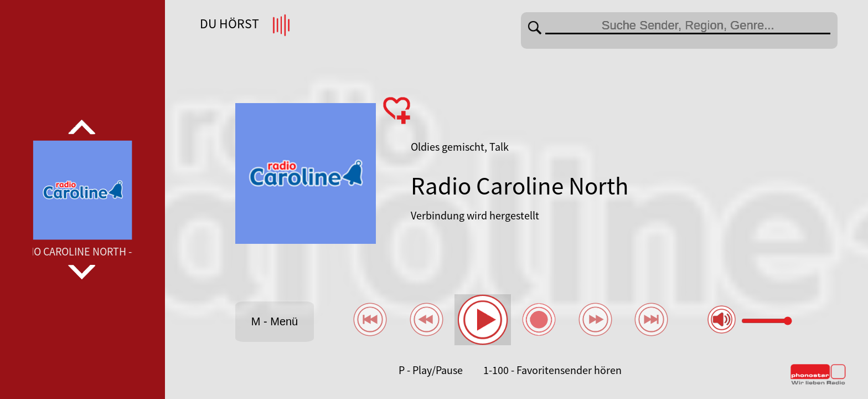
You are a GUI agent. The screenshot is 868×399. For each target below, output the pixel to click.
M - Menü (275, 321)
